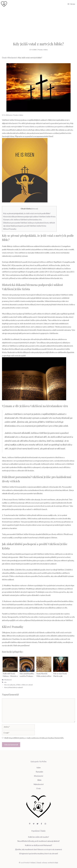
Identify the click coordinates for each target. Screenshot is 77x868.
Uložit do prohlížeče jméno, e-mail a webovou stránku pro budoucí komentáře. (34, 738)
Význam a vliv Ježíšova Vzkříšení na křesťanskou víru (22, 220)
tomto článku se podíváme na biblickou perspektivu (44, 127)
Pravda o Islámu (43, 50)
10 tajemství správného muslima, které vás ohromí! (38, 854)
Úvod (4, 58)
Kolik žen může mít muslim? (38, 837)
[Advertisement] (38, 23)
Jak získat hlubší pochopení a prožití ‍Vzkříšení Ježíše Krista (25, 226)
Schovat (35, 209)
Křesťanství (12, 58)
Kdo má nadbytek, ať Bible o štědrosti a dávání (18, 685)
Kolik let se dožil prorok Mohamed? (38, 845)
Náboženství (39, 784)
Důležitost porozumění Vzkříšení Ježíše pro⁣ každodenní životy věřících (29, 223)
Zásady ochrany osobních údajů (47, 863)
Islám (39, 768)
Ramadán (39, 772)
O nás (38, 788)
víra (5, 682)
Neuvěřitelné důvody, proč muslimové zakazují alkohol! (38, 841)
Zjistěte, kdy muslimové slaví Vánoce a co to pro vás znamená (38, 849)
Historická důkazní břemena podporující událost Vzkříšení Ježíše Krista (29, 217)
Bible (39, 780)
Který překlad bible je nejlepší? (14, 687)
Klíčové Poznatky (10, 229)
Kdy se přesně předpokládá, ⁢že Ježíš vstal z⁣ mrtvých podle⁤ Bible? (27, 213)
